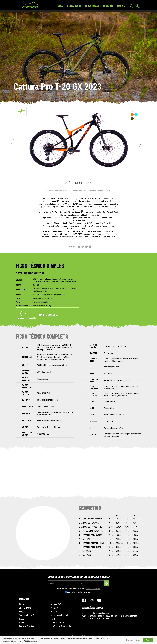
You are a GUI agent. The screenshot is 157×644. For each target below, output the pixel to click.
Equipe (22, 619)
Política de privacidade (132, 640)
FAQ (53, 619)
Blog (21, 612)
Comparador (21, 114)
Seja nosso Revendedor (61, 615)
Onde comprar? (49, 315)
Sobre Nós (108, 6)
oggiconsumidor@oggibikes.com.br (97, 613)
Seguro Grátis (74, 6)
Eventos (23, 623)
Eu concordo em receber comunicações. (80, 592)
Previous (12, 143)
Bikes (61, 6)
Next (140, 143)
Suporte (121, 6)
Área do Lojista (58, 623)
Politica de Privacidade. (93, 589)
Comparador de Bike (28, 615)
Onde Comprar (92, 6)
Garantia (55, 612)
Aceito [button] (148, 640)
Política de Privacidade (61, 626)
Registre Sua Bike (27, 626)
